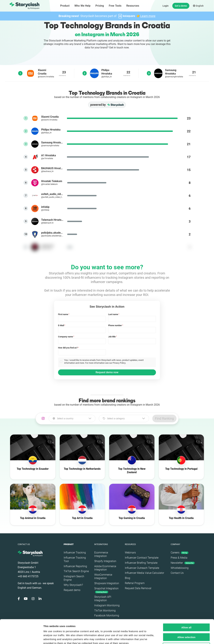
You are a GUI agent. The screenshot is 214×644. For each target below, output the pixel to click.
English (198, 6)
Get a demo (181, 6)
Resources (133, 6)
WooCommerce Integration (103, 576)
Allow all (186, 603)
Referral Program (135, 583)
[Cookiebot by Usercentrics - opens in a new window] (21, 638)
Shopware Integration (107, 583)
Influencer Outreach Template (142, 568)
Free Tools (115, 6)
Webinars (130, 553)
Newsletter (183, 563)
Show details (174, 637)
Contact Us (177, 573)
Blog (128, 578)
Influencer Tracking (75, 553)
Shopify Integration (105, 561)
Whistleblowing (180, 568)
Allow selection (186, 613)
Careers (180, 553)
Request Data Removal (138, 588)
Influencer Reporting (75, 566)
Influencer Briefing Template (141, 563)
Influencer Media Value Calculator (144, 573)
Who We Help (82, 6)
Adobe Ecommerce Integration (105, 568)
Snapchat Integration (106, 590)
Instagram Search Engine (74, 578)
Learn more (148, 16)
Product (65, 6)
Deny (186, 623)
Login (166, 6)
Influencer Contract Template (142, 558)
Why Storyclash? (73, 585)
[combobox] (72, 418)
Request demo (72, 590)
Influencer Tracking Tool (75, 559)
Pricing (100, 6)
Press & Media (179, 558)
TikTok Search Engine (76, 571)
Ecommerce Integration (101, 554)
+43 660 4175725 (28, 576)
